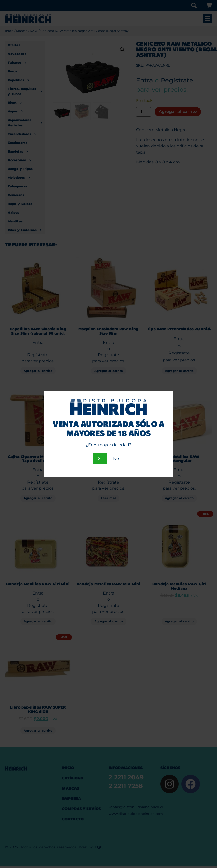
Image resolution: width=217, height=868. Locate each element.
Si (100, 459)
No (116, 459)
